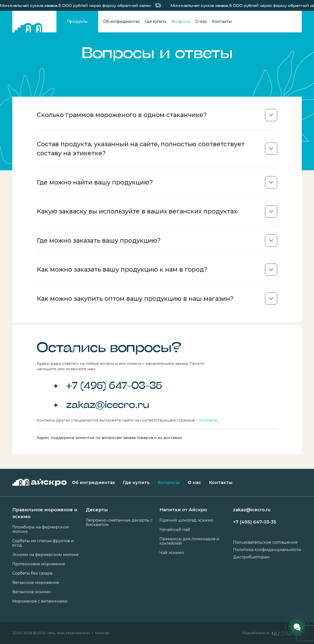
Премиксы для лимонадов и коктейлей (189, 541)
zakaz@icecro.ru (108, 404)
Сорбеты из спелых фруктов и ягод (43, 543)
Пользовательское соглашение (265, 542)
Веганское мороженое (36, 583)
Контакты (222, 22)
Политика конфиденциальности (267, 550)
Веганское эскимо (31, 592)
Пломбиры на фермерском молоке (40, 529)
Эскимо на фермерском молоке (45, 555)
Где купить (156, 22)
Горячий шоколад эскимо (186, 520)
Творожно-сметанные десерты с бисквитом (119, 523)
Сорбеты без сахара (32, 573)
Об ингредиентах (121, 22)
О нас (201, 22)
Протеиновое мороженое (39, 564)
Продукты (77, 21)
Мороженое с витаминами (40, 601)
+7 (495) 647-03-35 (114, 385)
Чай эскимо (172, 553)
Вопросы (181, 22)
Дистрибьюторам (251, 557)
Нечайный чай (175, 530)
